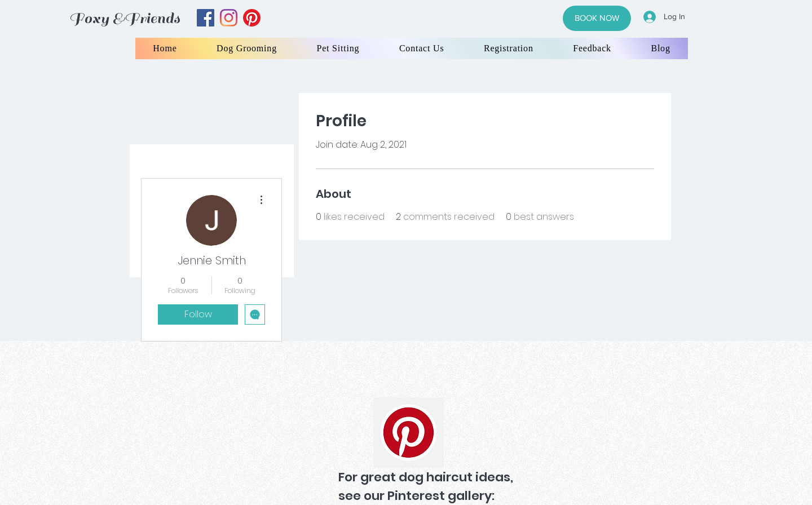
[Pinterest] (409, 433)
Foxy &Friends (125, 18)
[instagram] (229, 18)
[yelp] (252, 18)
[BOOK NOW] (597, 18)
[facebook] (206, 18)
